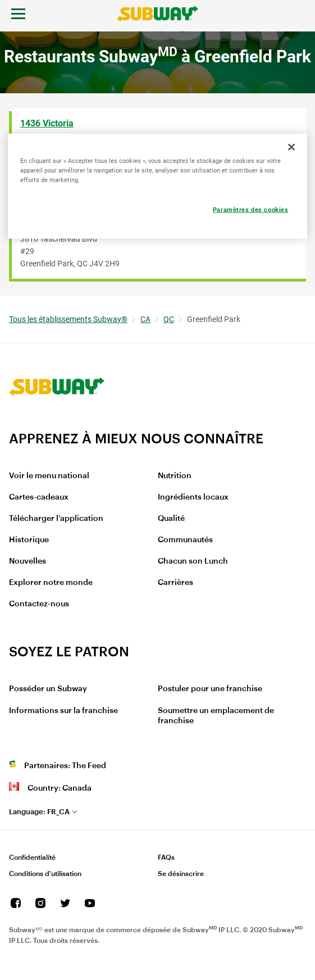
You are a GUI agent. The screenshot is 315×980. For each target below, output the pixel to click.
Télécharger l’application (56, 519)
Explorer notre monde (51, 583)
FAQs (166, 857)
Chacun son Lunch (193, 561)
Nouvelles (28, 561)
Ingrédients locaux (193, 497)
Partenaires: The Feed (65, 766)
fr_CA (39, 812)
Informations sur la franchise (63, 711)
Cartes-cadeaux (39, 497)
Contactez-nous (39, 604)
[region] (157, 186)
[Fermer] (291, 147)
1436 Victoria (47, 123)
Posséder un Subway (48, 689)
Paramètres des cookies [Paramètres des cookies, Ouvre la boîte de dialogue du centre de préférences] (251, 209)
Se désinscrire (181, 874)
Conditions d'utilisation (45, 874)
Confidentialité (32, 857)
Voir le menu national (49, 476)
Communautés (185, 540)
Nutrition (175, 476)
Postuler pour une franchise (210, 689)
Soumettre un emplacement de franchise (216, 716)
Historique (29, 540)
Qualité (171, 519)
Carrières (175, 583)
